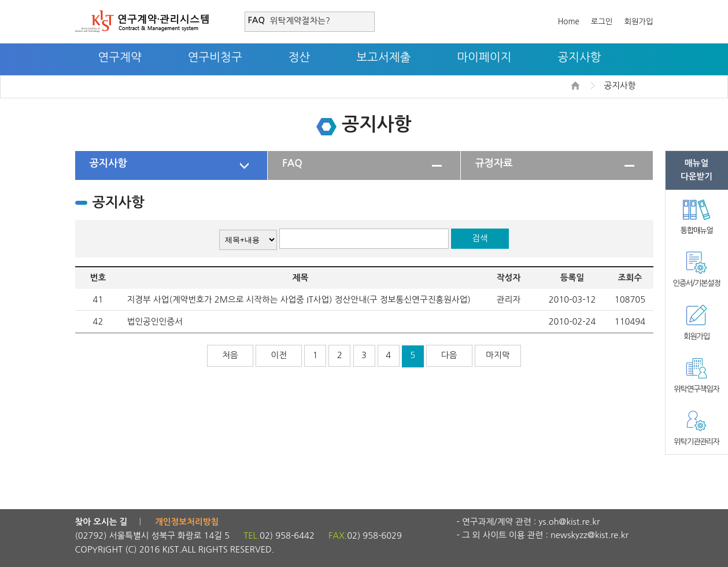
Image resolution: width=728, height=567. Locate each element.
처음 (230, 355)
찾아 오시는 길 (101, 522)
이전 (279, 355)
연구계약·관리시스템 (142, 21)
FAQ (292, 163)
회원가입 (638, 22)
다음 (449, 355)
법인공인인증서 (155, 321)
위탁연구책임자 (696, 389)
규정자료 (494, 163)
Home (569, 22)
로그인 (602, 22)
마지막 (498, 355)
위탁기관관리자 (696, 442)
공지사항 (579, 57)
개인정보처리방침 (187, 522)
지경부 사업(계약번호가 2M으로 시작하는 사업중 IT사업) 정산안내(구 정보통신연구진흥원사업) (299, 299)
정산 (300, 57)
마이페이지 (484, 57)
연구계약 (120, 57)
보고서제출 (383, 57)
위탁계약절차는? (300, 21)
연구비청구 (215, 57)
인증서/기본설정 (696, 283)
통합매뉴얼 (697, 231)
